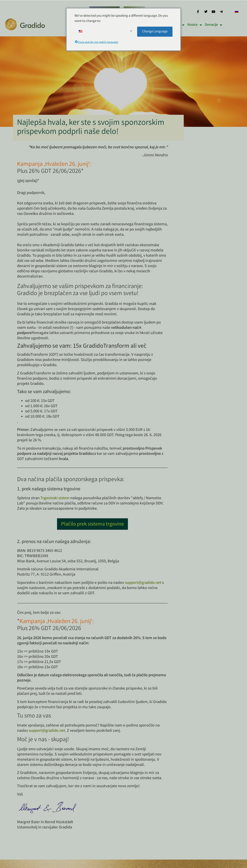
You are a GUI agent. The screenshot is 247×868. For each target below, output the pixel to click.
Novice (195, 25)
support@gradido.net (143, 583)
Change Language (155, 31)
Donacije (213, 25)
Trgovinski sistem (55, 498)
